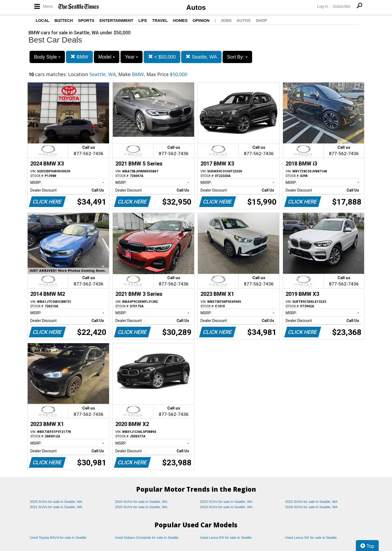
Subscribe (341, 6)
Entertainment (116, 20)
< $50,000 (162, 57)
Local (43, 20)
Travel (160, 20)
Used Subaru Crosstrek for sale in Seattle (147, 538)
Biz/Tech (64, 20)
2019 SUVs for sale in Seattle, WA (226, 507)
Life (143, 20)
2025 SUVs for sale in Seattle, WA (56, 502)
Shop (261, 20)
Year (132, 57)
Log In (323, 6)
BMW (79, 57)
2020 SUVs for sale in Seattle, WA (141, 507)
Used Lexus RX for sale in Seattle (226, 538)
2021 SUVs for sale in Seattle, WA (56, 507)
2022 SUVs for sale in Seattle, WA (311, 502)
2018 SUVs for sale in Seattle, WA (311, 507)
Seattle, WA (201, 57)
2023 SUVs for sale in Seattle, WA (226, 502)
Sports (86, 20)
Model (107, 57)
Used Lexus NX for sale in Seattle (311, 538)
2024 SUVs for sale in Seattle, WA (141, 502)
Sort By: (237, 57)
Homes (180, 20)
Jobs (226, 20)
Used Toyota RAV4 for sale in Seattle (58, 538)
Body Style (47, 57)
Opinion (201, 20)
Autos (196, 7)
